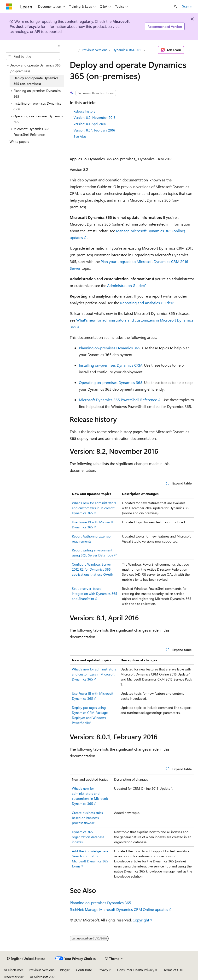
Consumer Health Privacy (136, 970)
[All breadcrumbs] (74, 50)
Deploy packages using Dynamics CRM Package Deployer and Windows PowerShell (90, 715)
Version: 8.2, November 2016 (95, 117)
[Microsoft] (9, 6)
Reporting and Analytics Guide (145, 303)
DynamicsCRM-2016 (127, 50)
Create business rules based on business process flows (87, 818)
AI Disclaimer (13, 970)
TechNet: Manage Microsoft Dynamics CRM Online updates (119, 909)
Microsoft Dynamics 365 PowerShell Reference (118, 400)
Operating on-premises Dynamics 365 (111, 382)
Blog (63, 970)
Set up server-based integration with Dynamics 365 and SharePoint (95, 594)
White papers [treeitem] (19, 141)
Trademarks (12, 977)
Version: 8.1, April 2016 (90, 124)
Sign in (187, 6)
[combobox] (33, 56)
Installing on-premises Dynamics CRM (111, 365)
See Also (80, 136)
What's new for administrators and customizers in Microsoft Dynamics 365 (94, 508)
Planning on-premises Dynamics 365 (110, 348)
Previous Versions (95, 50)
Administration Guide (125, 285)
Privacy (103, 970)
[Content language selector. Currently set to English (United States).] (26, 959)
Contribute (84, 970)
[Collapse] (59, 46)
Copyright (141, 920)
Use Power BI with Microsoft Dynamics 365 (93, 696)
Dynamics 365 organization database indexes (88, 837)
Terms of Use (173, 970)
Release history (84, 111)
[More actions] (190, 50)
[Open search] (175, 6)
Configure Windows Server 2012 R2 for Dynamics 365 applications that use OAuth (93, 569)
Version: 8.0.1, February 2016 (94, 130)
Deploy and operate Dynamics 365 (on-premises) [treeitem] (36, 81)
